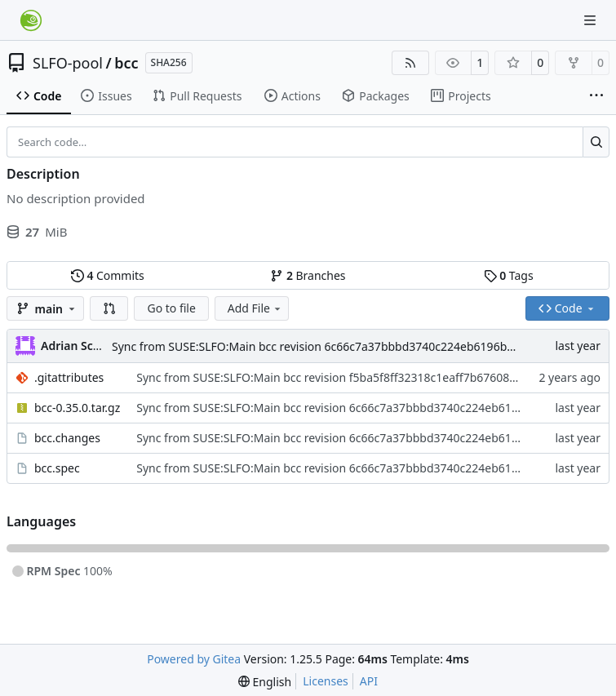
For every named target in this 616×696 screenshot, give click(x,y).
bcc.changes (67, 438)
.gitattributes (69, 377)
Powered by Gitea (194, 659)
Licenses (326, 681)
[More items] (596, 96)
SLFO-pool (68, 63)
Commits (108, 275)
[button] (109, 308)
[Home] (31, 20)
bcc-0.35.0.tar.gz (77, 408)
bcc (126, 63)
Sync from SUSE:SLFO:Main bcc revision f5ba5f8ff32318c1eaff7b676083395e (339, 377)
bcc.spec (57, 468)
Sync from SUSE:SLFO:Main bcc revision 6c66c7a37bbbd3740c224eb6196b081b (323, 346)
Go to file (171, 308)
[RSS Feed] (410, 63)
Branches (308, 275)
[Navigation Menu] (592, 20)
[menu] (265, 682)
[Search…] (596, 142)
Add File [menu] (255, 308)
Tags (509, 275)
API (369, 681)
